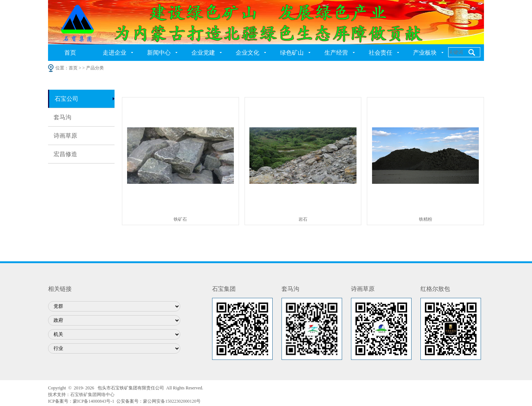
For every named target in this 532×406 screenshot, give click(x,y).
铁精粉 (426, 219)
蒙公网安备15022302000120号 (172, 401)
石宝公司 (66, 99)
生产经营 (336, 53)
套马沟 (62, 117)
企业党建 (203, 53)
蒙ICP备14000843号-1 (94, 401)
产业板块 (425, 53)
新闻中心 (159, 53)
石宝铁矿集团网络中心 (92, 395)
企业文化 (248, 53)
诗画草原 (65, 136)
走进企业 (115, 53)
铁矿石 (180, 219)
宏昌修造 (65, 154)
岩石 (303, 219)
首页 (70, 53)
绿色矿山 (292, 53)
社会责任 (381, 53)
